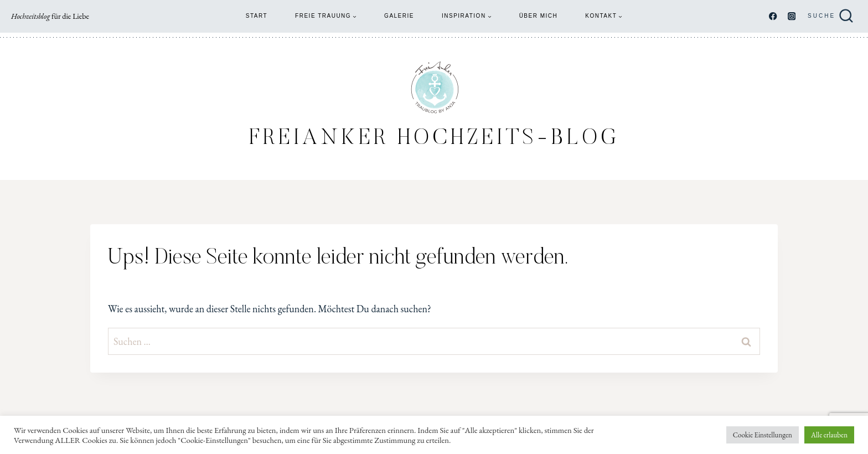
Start (257, 16)
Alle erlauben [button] (829, 435)
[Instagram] (791, 16)
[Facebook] (773, 16)
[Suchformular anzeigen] (831, 16)
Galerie (399, 16)
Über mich (539, 16)
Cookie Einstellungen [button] (763, 435)
